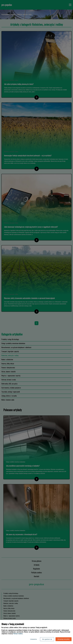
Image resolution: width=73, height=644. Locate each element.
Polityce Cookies (18, 634)
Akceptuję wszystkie (64, 639)
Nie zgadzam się (47, 639)
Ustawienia (33, 639)
